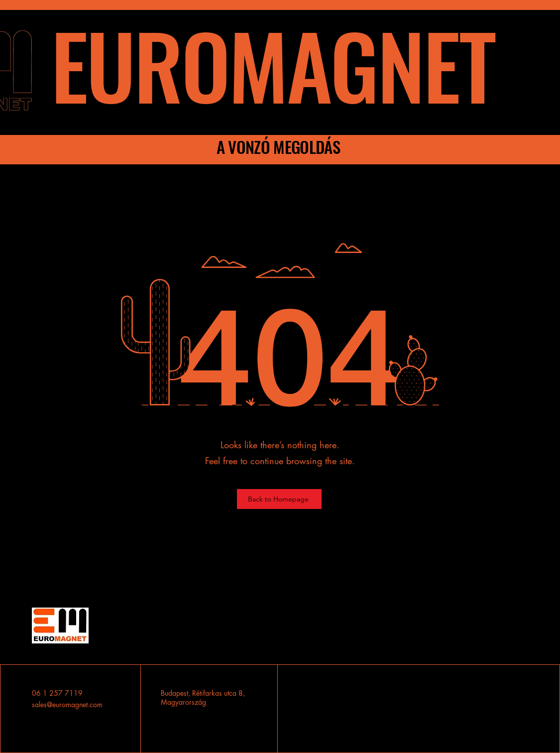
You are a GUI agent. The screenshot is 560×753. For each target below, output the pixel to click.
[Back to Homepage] (279, 499)
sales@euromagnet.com (67, 704)
